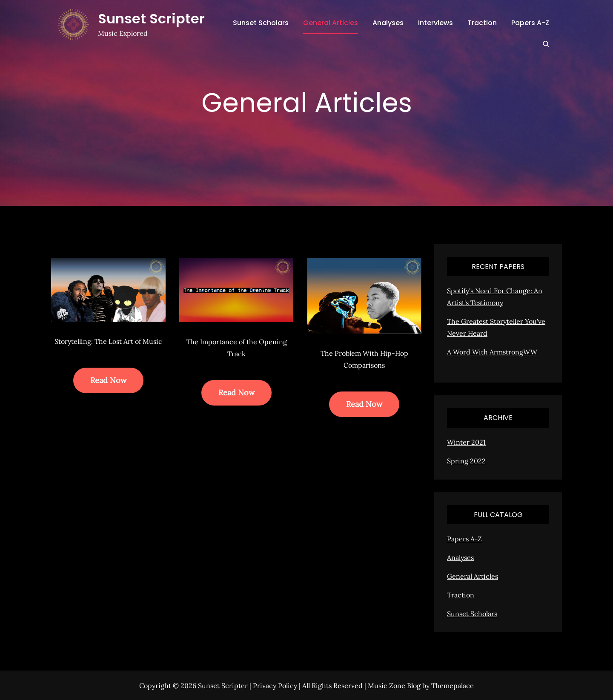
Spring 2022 (466, 461)
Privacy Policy (275, 686)
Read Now (108, 380)
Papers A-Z (530, 23)
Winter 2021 (466, 442)
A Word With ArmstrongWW (492, 352)
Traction (482, 23)
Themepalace (453, 686)
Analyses (388, 23)
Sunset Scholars (261, 23)
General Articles (331, 23)
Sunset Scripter (151, 19)
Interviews (435, 23)
